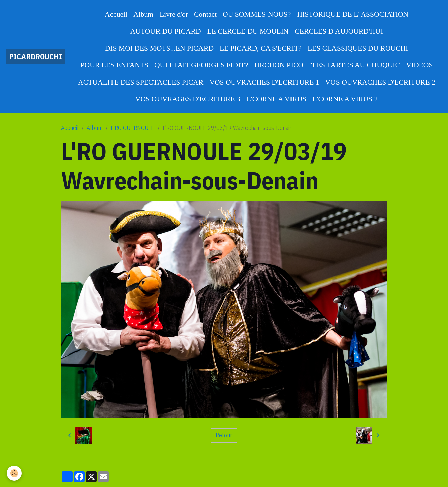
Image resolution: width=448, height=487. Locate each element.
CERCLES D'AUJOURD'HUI (339, 31)
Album (143, 14)
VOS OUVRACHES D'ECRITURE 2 (380, 82)
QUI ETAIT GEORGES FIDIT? (201, 65)
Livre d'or (174, 14)
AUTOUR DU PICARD (166, 31)
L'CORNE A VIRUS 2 (345, 99)
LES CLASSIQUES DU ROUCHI (358, 48)
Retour (224, 435)
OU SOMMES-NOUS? (257, 14)
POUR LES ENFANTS (115, 65)
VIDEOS (419, 65)
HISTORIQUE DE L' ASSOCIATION (353, 14)
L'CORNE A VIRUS (277, 99)
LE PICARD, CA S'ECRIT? (261, 48)
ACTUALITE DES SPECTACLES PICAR (141, 82)
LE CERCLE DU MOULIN (248, 31)
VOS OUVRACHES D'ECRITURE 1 (264, 82)
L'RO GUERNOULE (133, 128)
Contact (205, 14)
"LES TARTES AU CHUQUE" (355, 65)
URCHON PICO (279, 65)
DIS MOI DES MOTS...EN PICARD (159, 48)
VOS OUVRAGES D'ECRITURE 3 (188, 99)
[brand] (36, 57)
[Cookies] (14, 473)
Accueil (116, 14)
